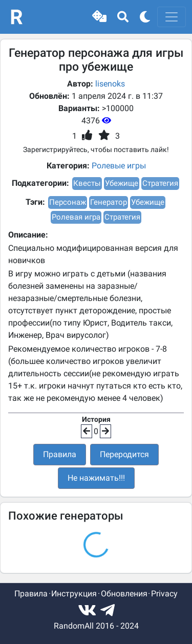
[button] (99, 17)
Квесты (87, 183)
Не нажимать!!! (96, 478)
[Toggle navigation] (172, 17)
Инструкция (74, 594)
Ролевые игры (119, 166)
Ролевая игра (76, 217)
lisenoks (110, 84)
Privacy (164, 594)
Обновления (124, 594)
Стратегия (160, 183)
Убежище (122, 183)
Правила (60, 454)
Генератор (109, 202)
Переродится (124, 454)
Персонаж (68, 202)
